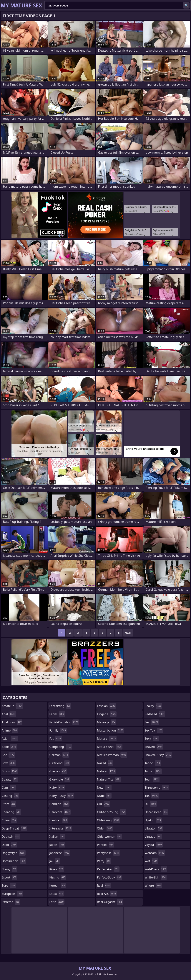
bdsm (10, 771)
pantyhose (108, 853)
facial (57, 714)
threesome (157, 788)
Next (128, 633)
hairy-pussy (62, 796)
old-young (109, 820)
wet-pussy (156, 869)
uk (151, 804)
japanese (60, 853)
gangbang (61, 747)
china (9, 820)
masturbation (111, 730)
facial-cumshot (64, 722)
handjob (59, 804)
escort (9, 877)
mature (107, 739)
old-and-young (112, 812)
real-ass (107, 894)
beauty (10, 779)
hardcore (60, 812)
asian (10, 739)
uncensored (157, 812)
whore (153, 886)
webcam (155, 853)
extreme (11, 902)
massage (107, 722)
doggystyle (14, 853)
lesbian (107, 706)
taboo (153, 763)
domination (14, 861)
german (59, 755)
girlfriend (59, 763)
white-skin (156, 877)
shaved (154, 747)
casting (10, 796)
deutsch (11, 837)
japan (57, 845)
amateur (13, 706)
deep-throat (14, 828)
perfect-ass (108, 869)
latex (57, 894)
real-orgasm (110, 902)
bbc (8, 755)
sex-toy (154, 730)
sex (152, 722)
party (104, 861)
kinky (57, 869)
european (13, 894)
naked (105, 763)
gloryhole (60, 779)
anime (10, 730)
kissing (58, 877)
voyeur (154, 845)
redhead (155, 714)
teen (152, 779)
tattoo (153, 771)
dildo (9, 845)
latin (57, 902)
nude (104, 796)
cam (9, 788)
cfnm (9, 804)
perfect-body (109, 877)
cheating (11, 812)
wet (152, 861)
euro (9, 886)
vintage (153, 837)
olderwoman (110, 837)
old (104, 804)
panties (106, 845)
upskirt (153, 820)
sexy (152, 739)
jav (55, 861)
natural (106, 771)
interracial (61, 828)
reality (153, 706)
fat (56, 739)
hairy (57, 788)
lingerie (107, 714)
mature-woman (112, 755)
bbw (9, 763)
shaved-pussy (158, 755)
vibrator (154, 828)
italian (57, 837)
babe (9, 747)
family (58, 730)
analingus (12, 722)
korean (58, 886)
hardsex (59, 820)
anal (9, 714)
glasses (58, 771)
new (104, 788)
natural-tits (109, 779)
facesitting (60, 706)
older (105, 828)
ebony (9, 869)
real (104, 886)
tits (152, 796)
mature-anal (110, 747)
